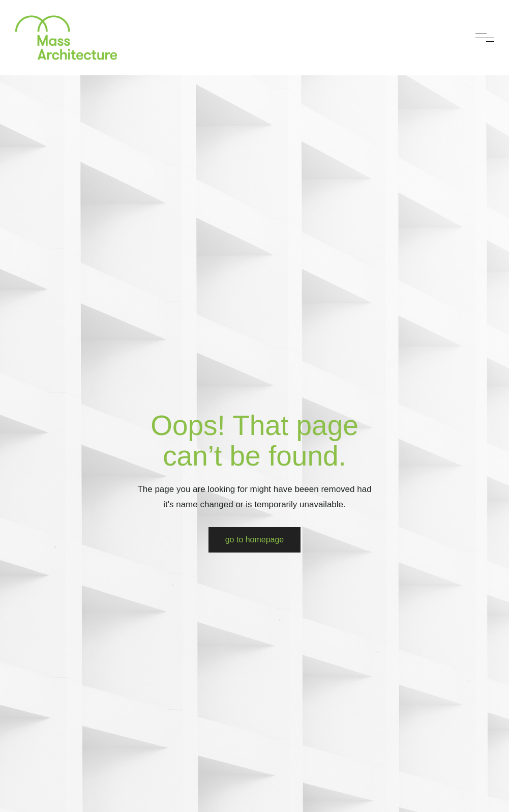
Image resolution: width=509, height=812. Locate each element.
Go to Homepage (255, 540)
